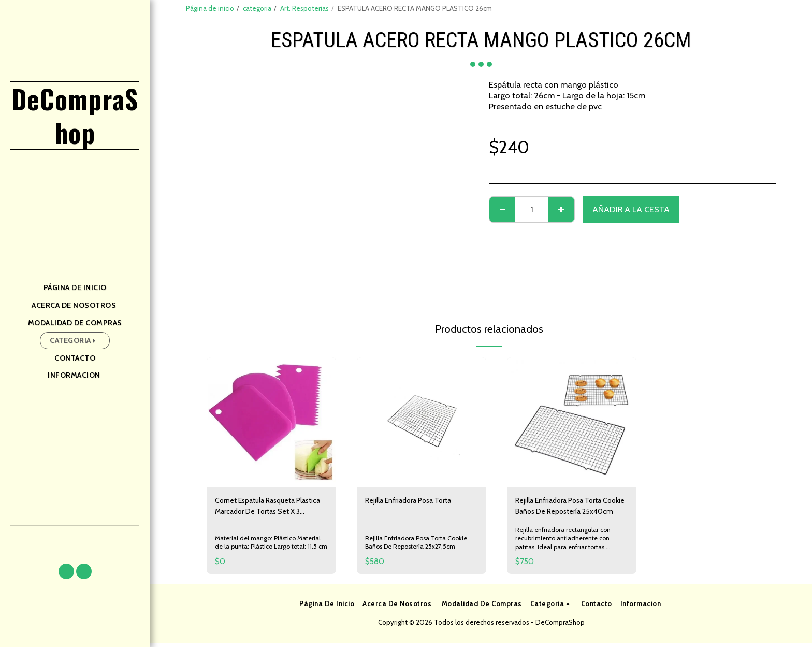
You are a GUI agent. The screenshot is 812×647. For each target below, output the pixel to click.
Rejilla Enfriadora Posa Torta (418, 501)
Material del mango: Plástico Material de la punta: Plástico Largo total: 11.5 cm (271, 542)
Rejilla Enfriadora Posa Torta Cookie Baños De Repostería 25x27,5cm (419, 544)
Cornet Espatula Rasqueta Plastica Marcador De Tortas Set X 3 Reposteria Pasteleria (269, 509)
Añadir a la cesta (631, 209)
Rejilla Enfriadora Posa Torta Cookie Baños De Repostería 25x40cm (569, 509)
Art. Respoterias (304, 8)
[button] (66, 571)
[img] (271, 422)
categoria (257, 8)
